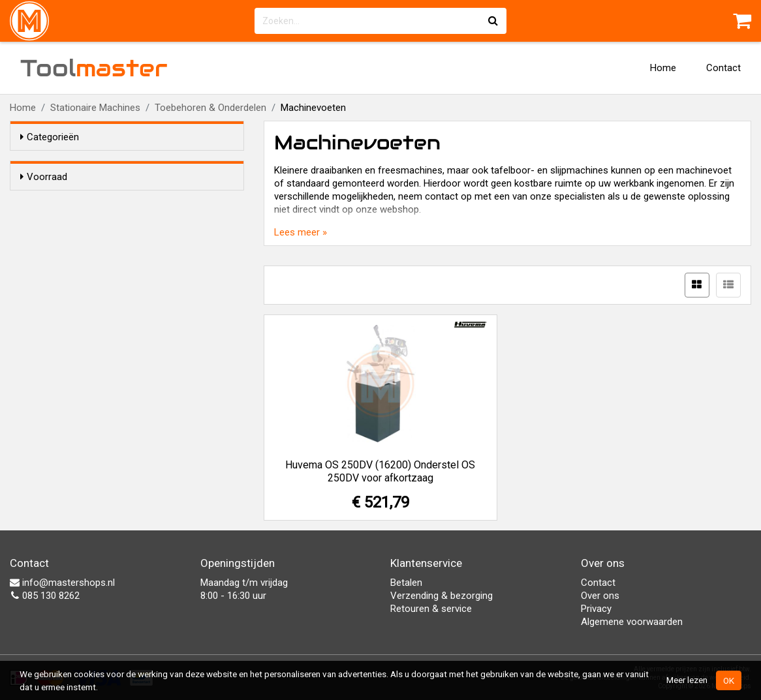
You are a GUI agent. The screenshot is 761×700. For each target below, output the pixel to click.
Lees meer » (301, 232)
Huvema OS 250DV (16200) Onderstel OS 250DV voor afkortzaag (380, 471)
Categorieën (50, 137)
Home (663, 68)
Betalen (406, 583)
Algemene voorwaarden (632, 622)
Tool (94, 68)
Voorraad (44, 177)
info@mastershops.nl (62, 583)
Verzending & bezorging (442, 596)
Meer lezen (687, 680)
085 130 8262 (45, 596)
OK (729, 680)
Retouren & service (431, 609)
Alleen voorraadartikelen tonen (105, 202)
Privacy (596, 609)
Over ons (600, 596)
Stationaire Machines (95, 108)
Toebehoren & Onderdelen (210, 108)
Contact (723, 68)
